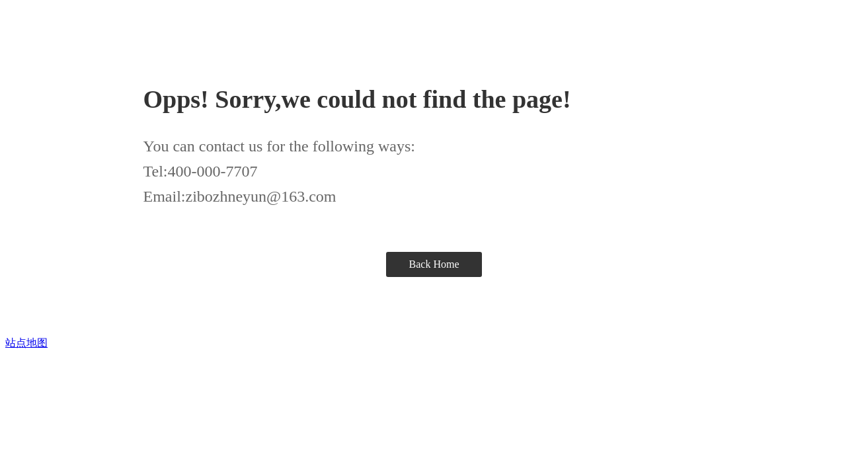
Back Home (434, 264)
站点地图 (26, 343)
